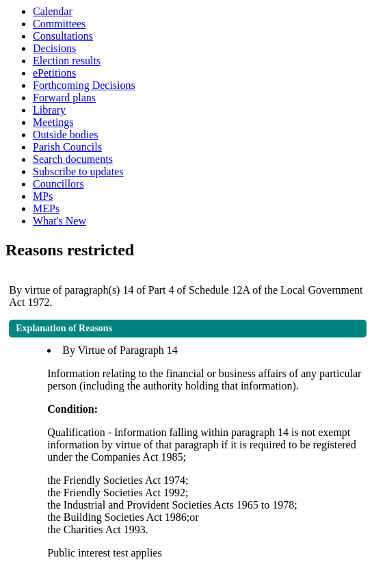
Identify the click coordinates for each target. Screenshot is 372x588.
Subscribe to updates (78, 171)
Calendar (53, 11)
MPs (43, 196)
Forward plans (64, 98)
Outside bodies (66, 135)
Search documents (73, 159)
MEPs (46, 208)
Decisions (54, 48)
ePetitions (54, 73)
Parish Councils (67, 147)
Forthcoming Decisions (84, 85)
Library (49, 110)
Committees (59, 24)
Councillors (58, 184)
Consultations (63, 36)
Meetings (53, 122)
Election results (67, 61)
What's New (59, 221)
